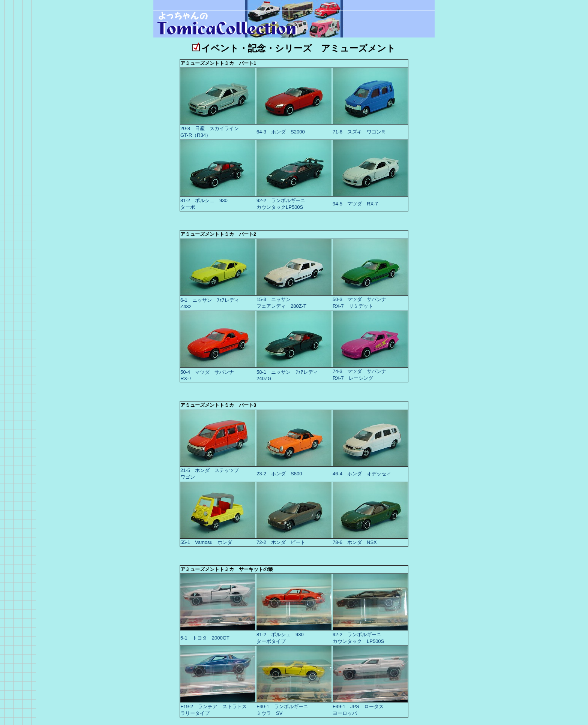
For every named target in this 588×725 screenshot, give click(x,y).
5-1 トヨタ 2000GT (205, 638)
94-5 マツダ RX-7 (355, 204)
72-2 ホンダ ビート (281, 542)
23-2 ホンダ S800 (279, 474)
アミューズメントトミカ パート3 (218, 405)
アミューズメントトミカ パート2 (218, 234)
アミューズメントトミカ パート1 (218, 63)
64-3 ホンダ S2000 (281, 132)
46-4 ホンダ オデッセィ (362, 474)
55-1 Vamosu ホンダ (206, 542)
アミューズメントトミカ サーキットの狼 (227, 569)
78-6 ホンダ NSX (355, 542)
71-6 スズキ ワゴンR (359, 132)
